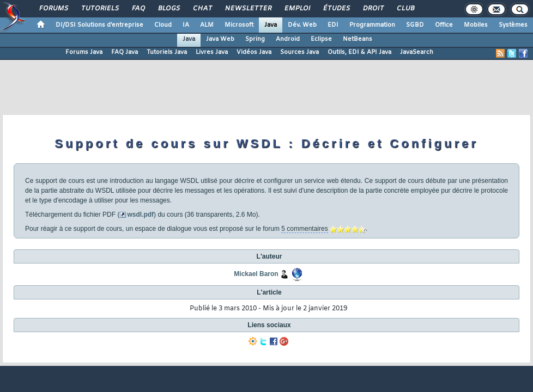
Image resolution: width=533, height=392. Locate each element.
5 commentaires (304, 229)
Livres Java (212, 52)
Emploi (297, 9)
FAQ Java (125, 52)
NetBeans (358, 39)
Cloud (163, 25)
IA (186, 25)
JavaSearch (417, 52)
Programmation (372, 25)
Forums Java (84, 52)
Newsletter (248, 9)
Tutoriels (99, 9)
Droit (373, 9)
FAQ (138, 9)
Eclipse (321, 39)
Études (336, 9)
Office (444, 25)
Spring (255, 39)
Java (271, 25)
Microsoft (239, 25)
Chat (202, 9)
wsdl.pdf (140, 215)
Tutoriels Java (167, 52)
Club (405, 9)
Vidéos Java (254, 52)
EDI (333, 25)
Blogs (168, 9)
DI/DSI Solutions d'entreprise (99, 25)
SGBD (415, 25)
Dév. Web (302, 25)
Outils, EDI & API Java (359, 52)
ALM (207, 25)
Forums (53, 9)
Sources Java (299, 52)
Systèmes (513, 25)
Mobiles (476, 25)
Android (288, 39)
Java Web (220, 39)
